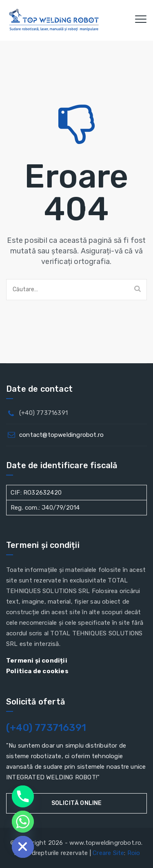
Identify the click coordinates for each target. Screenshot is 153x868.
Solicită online (77, 803)
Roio (134, 853)
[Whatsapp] (23, 822)
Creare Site (108, 853)
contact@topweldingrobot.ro (61, 435)
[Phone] (23, 796)
